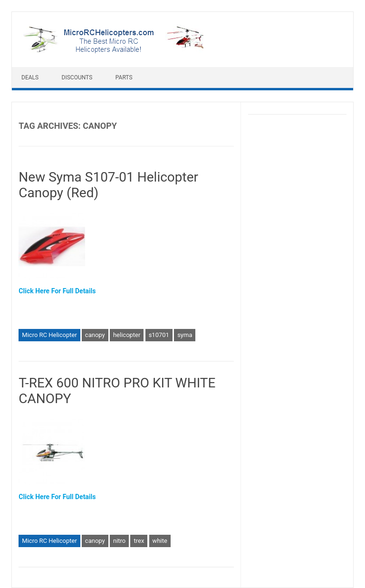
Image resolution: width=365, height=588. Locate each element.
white (160, 541)
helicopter (127, 335)
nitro (119, 541)
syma (185, 335)
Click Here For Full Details (57, 291)
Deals (30, 77)
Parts (124, 77)
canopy (95, 335)
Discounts (77, 77)
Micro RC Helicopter (49, 335)
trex (139, 541)
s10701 (159, 335)
